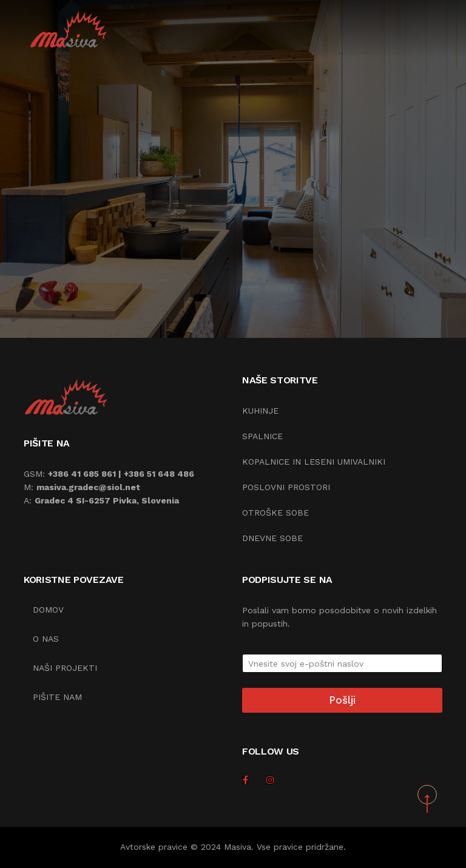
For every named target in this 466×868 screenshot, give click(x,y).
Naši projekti (65, 668)
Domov (48, 610)
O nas (46, 639)
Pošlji (342, 700)
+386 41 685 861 (82, 474)
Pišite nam (57, 697)
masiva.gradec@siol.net (88, 487)
